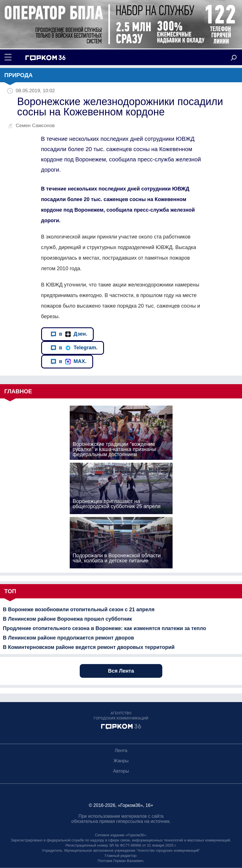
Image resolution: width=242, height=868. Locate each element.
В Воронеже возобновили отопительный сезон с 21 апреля (79, 610)
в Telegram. (74, 348)
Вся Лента (121, 671)
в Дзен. (69, 334)
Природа (18, 75)
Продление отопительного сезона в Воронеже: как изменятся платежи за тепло (104, 628)
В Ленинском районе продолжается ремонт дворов (68, 638)
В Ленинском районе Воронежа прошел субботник (67, 619)
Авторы (121, 771)
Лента (121, 750)
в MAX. (69, 361)
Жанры (121, 761)
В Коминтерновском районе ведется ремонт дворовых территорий (89, 647)
